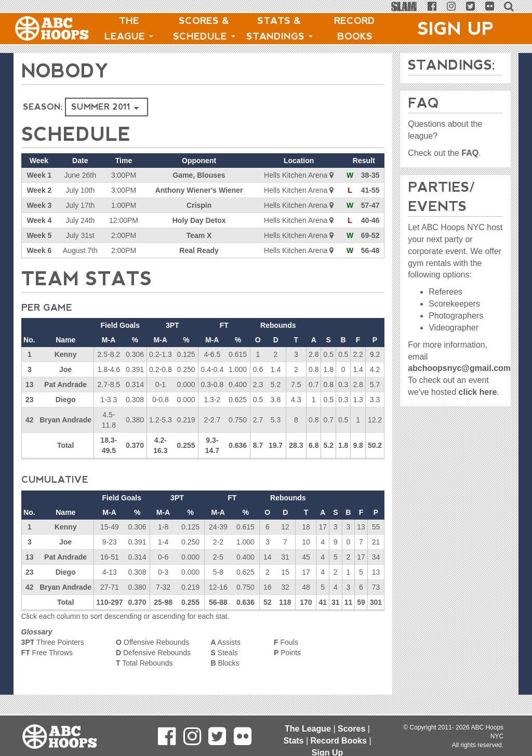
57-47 (370, 205)
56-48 (370, 250)
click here (478, 392)
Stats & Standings (280, 29)
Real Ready (199, 250)
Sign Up (456, 29)
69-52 (370, 235)
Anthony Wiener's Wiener (199, 190)
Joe (65, 369)
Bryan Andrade (65, 420)
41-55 (370, 190)
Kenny (66, 354)
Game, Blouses (199, 175)
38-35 (370, 175)
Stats (293, 741)
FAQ (470, 153)
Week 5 (39, 235)
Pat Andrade (65, 384)
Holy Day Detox (199, 220)
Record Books (355, 29)
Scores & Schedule (204, 29)
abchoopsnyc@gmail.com (459, 368)
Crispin (199, 205)
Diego (66, 400)
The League (129, 29)
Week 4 (39, 220)
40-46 (370, 220)
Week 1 (39, 175)
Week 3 (39, 205)
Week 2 (39, 190)
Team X (199, 235)
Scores (351, 729)
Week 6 (39, 250)
